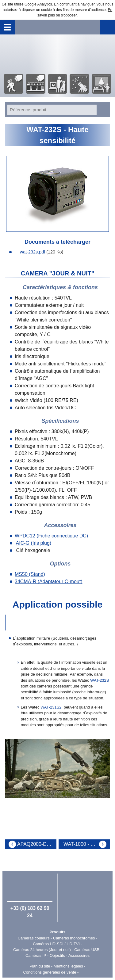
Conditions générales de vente (50, 972)
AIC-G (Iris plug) (34, 543)
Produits (58, 932)
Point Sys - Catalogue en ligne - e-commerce (89, 972)
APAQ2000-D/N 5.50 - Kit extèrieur (37, 844)
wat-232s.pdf (30, 252)
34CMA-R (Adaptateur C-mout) (49, 582)
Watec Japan (85, 893)
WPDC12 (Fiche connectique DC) (51, 536)
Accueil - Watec (58, 54)
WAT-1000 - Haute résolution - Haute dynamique (87, 844)
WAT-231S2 (51, 707)
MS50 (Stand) (30, 574)
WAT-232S (100, 680)
